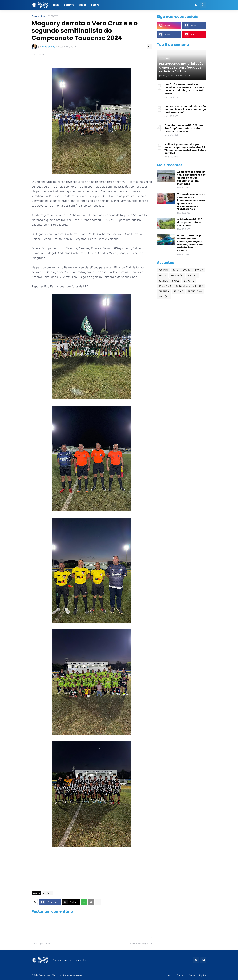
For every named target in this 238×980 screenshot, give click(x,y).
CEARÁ (187, 270)
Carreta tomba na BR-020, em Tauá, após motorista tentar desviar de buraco (184, 128)
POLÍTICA (192, 275)
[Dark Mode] (196, 5)
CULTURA (164, 291)
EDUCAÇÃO (177, 275)
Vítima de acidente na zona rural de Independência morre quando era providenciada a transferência (191, 202)
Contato (69, 5)
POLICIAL (164, 270)
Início (56, 5)
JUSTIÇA (163, 281)
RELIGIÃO (178, 291)
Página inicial (38, 16)
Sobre (83, 5)
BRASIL (163, 275)
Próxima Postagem (140, 943)
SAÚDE (176, 281)
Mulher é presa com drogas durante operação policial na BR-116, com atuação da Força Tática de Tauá (185, 149)
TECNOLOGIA (195, 291)
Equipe (95, 5)
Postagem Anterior (43, 943)
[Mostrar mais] (98, 902)
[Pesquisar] (203, 5)
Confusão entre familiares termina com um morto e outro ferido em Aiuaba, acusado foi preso (184, 89)
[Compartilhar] (149, 47)
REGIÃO (199, 270)
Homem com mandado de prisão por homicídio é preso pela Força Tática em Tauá (185, 109)
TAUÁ (176, 270)
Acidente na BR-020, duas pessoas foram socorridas (190, 222)
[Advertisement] (92, 879)
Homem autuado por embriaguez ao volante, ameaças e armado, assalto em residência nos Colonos (190, 243)
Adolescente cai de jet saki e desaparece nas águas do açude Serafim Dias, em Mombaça (191, 178)
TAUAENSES (165, 286)
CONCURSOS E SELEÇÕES (190, 286)
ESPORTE (53, 16)
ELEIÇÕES (164, 296)
